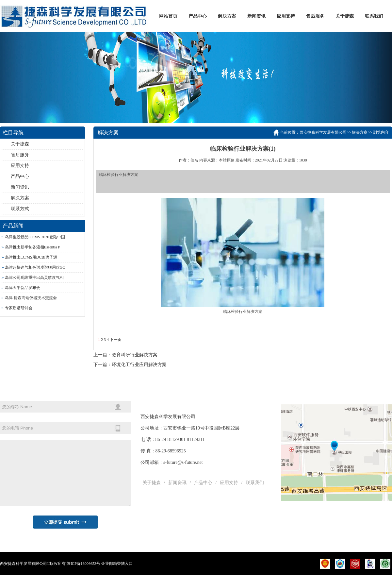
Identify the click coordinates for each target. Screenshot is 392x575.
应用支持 (286, 16)
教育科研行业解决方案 (135, 355)
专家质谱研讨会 (19, 308)
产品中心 (198, 16)
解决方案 (227, 16)
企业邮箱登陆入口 (117, 564)
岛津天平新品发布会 (23, 288)
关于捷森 (345, 16)
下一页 (116, 340)
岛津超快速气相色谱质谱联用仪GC (35, 267)
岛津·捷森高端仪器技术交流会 (31, 298)
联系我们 (374, 16)
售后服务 (315, 16)
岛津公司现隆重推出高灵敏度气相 (34, 278)
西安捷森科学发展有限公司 (323, 132)
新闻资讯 (256, 16)
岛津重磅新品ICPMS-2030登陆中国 (35, 237)
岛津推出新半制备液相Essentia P (33, 247)
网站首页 (168, 16)
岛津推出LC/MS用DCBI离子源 (31, 257)
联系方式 (20, 209)
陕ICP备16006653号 (83, 564)
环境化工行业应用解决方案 (139, 365)
